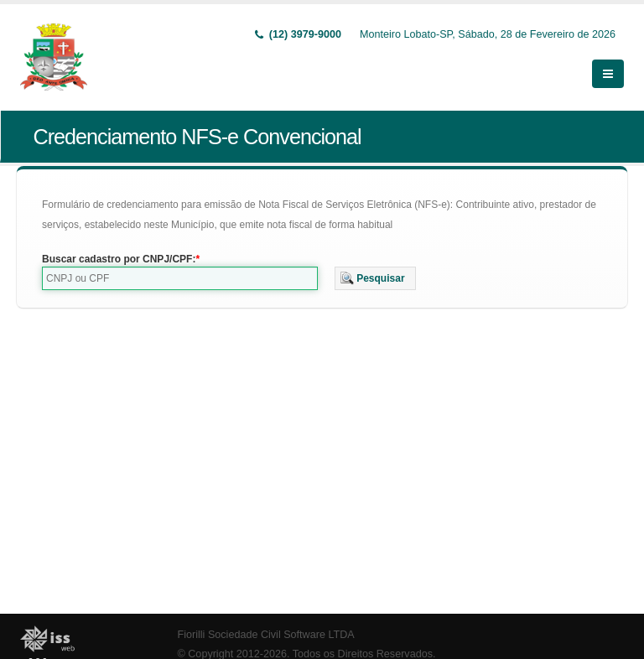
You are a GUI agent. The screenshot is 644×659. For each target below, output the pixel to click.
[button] (375, 278)
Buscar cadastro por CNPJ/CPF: (119, 259)
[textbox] (180, 278)
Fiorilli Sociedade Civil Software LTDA (266, 635)
